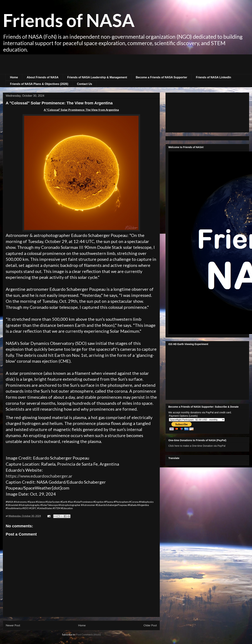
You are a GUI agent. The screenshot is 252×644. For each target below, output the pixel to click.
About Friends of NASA (43, 77)
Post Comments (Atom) (88, 635)
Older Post (150, 625)
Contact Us (85, 84)
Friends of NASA (69, 20)
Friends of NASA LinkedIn (213, 77)
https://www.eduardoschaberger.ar (39, 476)
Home (14, 77)
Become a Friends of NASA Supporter (161, 77)
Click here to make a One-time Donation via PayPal (197, 446)
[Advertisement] (126, 64)
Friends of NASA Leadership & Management (97, 77)
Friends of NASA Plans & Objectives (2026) (39, 84)
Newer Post (13, 625)
